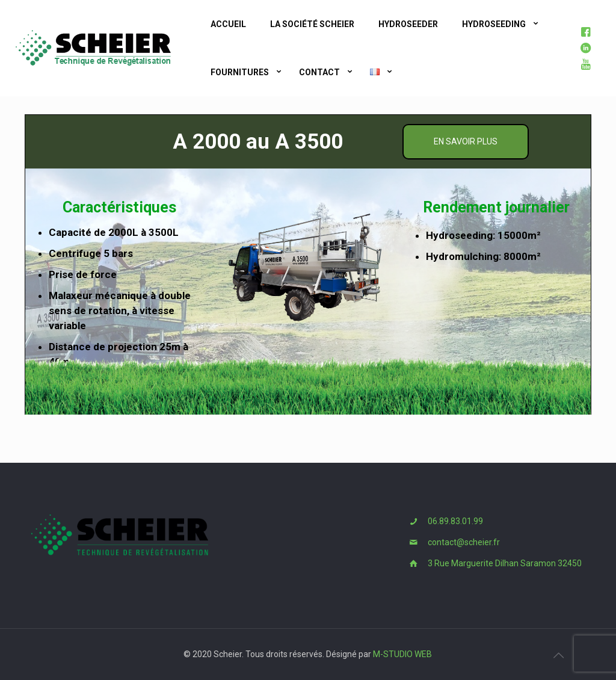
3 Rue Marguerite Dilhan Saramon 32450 (505, 563)
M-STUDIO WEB (402, 654)
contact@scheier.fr (464, 542)
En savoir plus (466, 141)
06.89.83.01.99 (455, 521)
